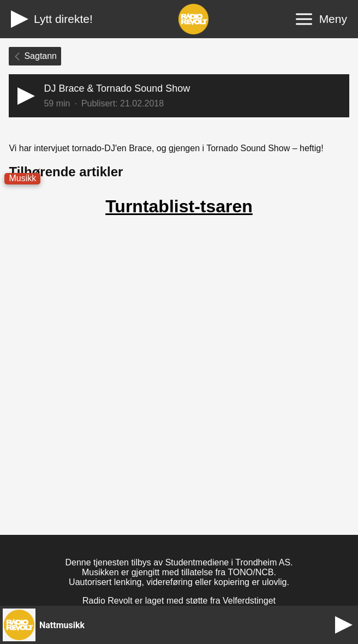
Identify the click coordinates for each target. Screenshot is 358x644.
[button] (179, 96)
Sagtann (35, 56)
